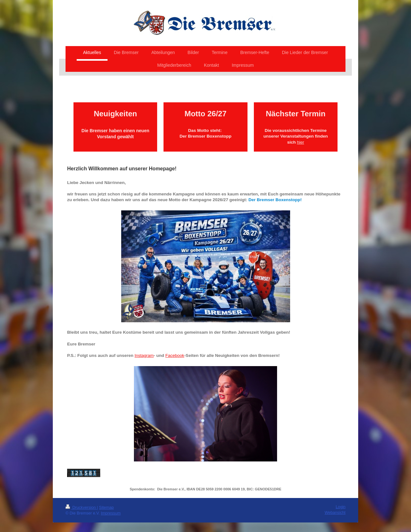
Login (341, 507)
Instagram (144, 355)
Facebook (175, 355)
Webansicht (335, 513)
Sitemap (106, 508)
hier (300, 142)
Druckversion (81, 508)
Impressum (111, 513)
